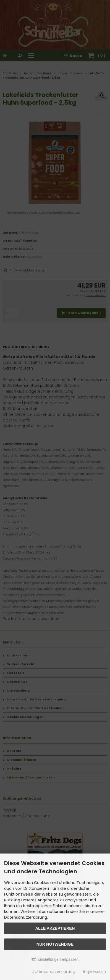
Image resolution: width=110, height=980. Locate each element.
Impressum (95, 971)
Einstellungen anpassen (55, 959)
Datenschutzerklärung (53, 971)
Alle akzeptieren (55, 928)
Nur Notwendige (55, 944)
